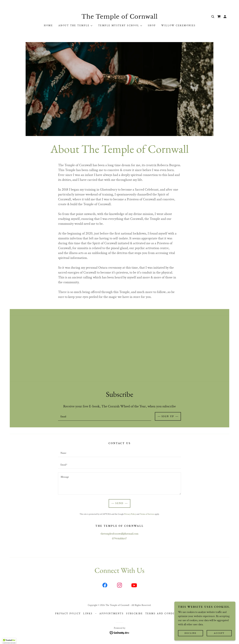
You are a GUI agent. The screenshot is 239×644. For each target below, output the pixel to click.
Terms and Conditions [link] (165, 614)
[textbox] (105, 416)
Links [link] (88, 614)
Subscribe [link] (134, 614)
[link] (120, 18)
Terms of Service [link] (147, 514)
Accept (219, 633)
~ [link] (96, 614)
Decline (191, 633)
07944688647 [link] (119, 539)
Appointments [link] (111, 614)
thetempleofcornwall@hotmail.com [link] (120, 534)
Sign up (168, 416)
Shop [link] (152, 26)
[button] (225, 17)
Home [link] (48, 26)
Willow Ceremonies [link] (178, 26)
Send (120, 503)
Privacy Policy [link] (130, 514)
